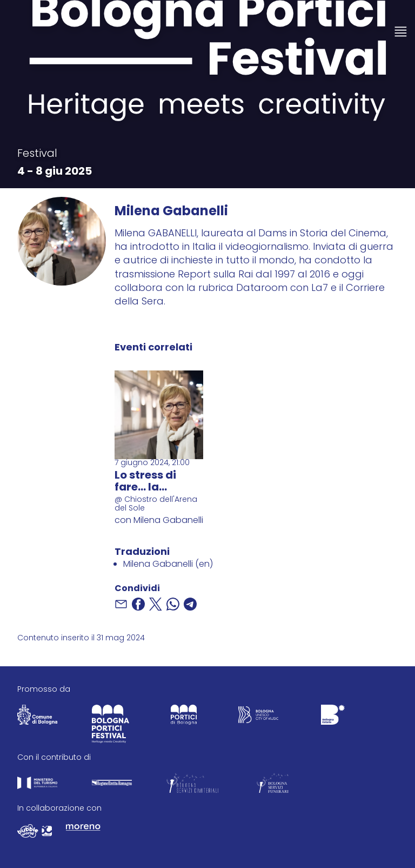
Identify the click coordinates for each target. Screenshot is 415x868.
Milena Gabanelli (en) (168, 565)
